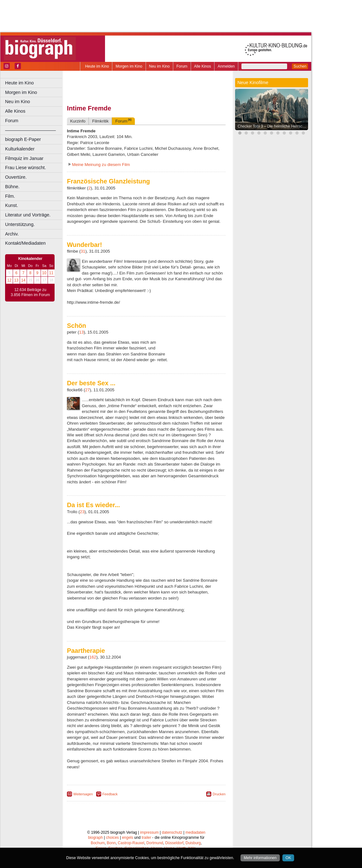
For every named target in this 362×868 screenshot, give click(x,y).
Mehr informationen (260, 858)
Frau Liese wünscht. (26, 168)
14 (23, 280)
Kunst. (12, 205)
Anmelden (226, 66)
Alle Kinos (203, 66)
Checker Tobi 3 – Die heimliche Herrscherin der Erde (273, 126)
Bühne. (12, 187)
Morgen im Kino (129, 66)
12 (9, 280)
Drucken (219, 794)
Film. (10, 196)
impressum (150, 832)
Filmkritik (100, 121)
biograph (95, 838)
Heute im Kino (97, 66)
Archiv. (12, 234)
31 (83, 251)
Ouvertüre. (16, 177)
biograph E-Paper (23, 139)
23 (82, 512)
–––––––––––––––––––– (30, 130)
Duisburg (193, 843)
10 (44, 273)
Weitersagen (83, 794)
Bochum (98, 843)
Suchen (300, 66)
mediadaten (196, 832)
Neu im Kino (159, 66)
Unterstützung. (20, 224)
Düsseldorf (174, 843)
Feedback (110, 794)
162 (93, 657)
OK (288, 858)
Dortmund (155, 843)
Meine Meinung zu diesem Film (101, 165)
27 (87, 390)
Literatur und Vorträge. (28, 215)
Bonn (111, 843)
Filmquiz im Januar (24, 158)
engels (127, 838)
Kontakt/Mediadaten (25, 243)
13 (16, 280)
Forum (182, 66)
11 (51, 273)
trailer (146, 838)
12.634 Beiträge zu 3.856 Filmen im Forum (30, 292)
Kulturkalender (20, 149)
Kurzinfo (78, 121)
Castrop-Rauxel (131, 843)
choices (112, 838)
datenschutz (172, 832)
